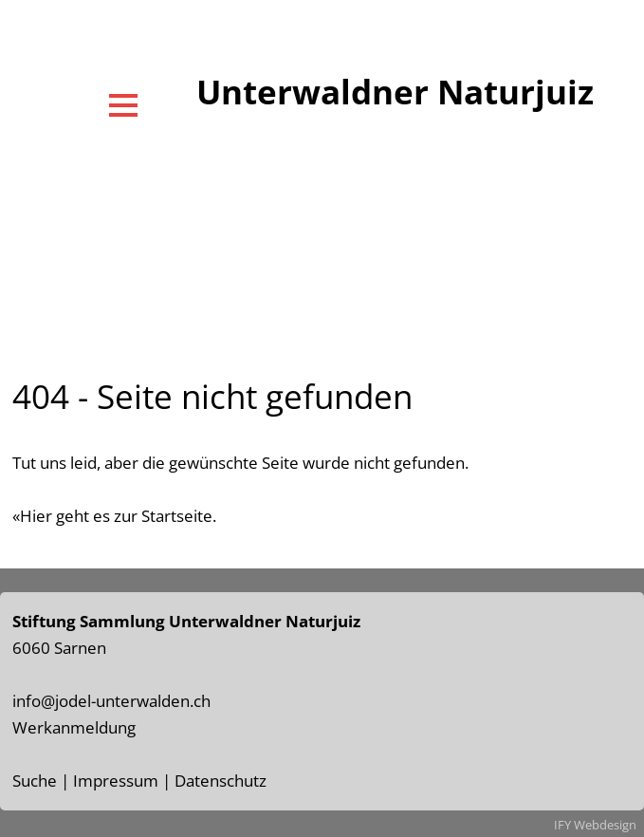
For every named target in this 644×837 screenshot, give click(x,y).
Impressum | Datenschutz (170, 781)
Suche (35, 781)
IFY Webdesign (595, 825)
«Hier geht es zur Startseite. (114, 516)
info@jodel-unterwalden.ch (111, 701)
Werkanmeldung (74, 727)
